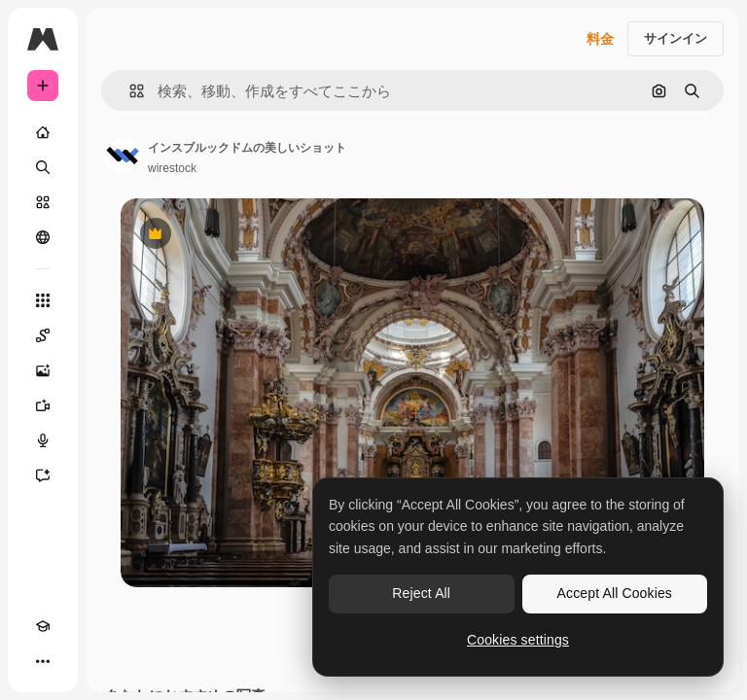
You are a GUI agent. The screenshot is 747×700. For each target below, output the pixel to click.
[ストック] (43, 202)
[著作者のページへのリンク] (123, 156)
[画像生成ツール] (43, 370)
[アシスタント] (43, 475)
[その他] (43, 661)
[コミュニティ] (43, 237)
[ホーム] (43, 132)
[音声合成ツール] (43, 440)
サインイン (676, 38)
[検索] (43, 167)
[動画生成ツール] (43, 405)
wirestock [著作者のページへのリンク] (172, 168)
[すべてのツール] (43, 300)
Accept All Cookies (615, 593)
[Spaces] (43, 335)
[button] (129, 91)
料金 (600, 39)
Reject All (421, 593)
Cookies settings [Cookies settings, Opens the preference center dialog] (518, 640)
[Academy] (43, 626)
